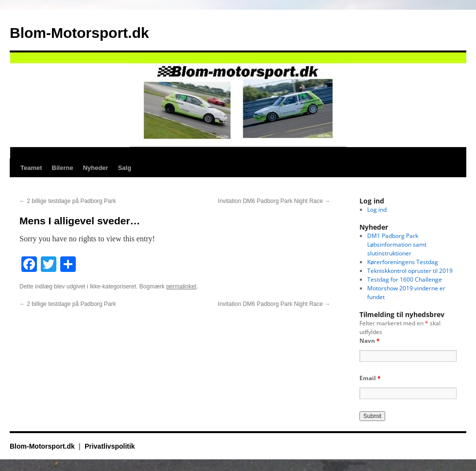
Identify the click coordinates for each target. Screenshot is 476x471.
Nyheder (96, 168)
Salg (125, 168)
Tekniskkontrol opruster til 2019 (410, 271)
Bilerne (63, 168)
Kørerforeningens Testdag (403, 262)
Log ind (377, 210)
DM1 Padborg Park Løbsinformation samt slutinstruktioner (397, 244)
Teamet (31, 168)
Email (370, 378)
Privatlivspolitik (110, 446)
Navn (370, 341)
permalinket (181, 286)
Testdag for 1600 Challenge (405, 279)
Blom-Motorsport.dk (79, 33)
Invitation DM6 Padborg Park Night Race (274, 201)
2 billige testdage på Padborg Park (68, 201)
